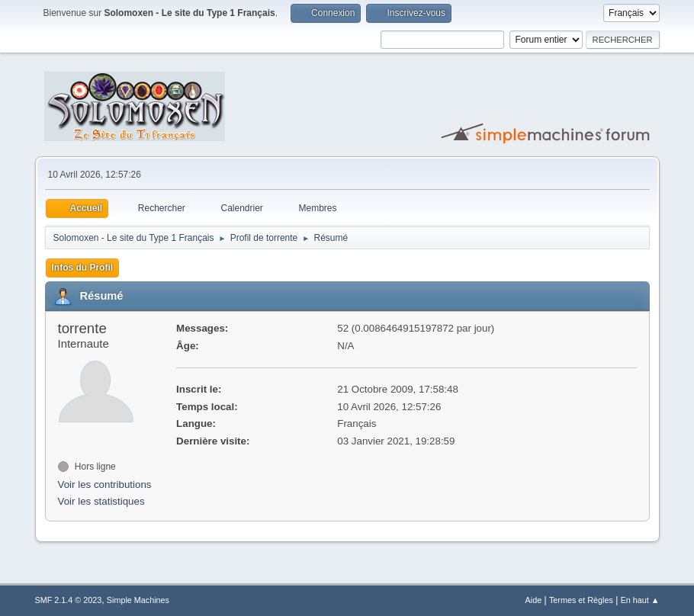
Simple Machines (138, 600)
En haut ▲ (640, 600)
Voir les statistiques (101, 501)
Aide (534, 600)
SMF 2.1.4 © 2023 (69, 600)
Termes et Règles (581, 600)
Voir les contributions (105, 484)
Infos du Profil (83, 268)
